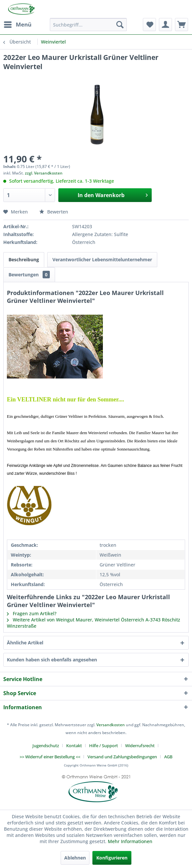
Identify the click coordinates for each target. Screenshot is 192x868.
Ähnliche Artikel (25, 643)
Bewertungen (29, 275)
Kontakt (74, 746)
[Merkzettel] (149, 25)
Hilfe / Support (104, 746)
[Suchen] (120, 25)
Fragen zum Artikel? (32, 613)
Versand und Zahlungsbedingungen (122, 757)
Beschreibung (24, 259)
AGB (168, 757)
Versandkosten (111, 725)
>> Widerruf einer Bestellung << (50, 757)
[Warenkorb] (182, 25)
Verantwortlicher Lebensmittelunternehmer (102, 259)
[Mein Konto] (165, 25)
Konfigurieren (112, 858)
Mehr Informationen (130, 841)
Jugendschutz (46, 746)
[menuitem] (17, 25)
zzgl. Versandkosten (44, 173)
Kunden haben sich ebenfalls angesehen (52, 660)
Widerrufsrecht (140, 746)
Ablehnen (75, 858)
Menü (18, 24)
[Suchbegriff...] (88, 25)
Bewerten (54, 212)
